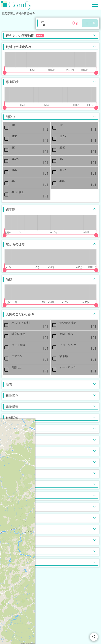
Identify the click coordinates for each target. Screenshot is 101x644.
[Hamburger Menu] (95, 4)
